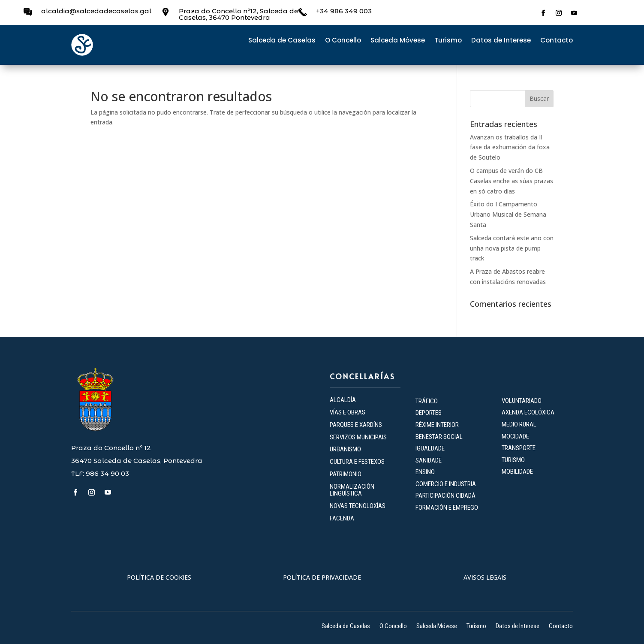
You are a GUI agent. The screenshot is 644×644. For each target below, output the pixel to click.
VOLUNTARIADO (522, 401)
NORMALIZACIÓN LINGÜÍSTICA (352, 490)
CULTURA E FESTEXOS (357, 462)
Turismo (448, 41)
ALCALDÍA (343, 400)
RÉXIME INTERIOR (437, 425)
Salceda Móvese (398, 41)
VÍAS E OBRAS (348, 412)
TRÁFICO (427, 401)
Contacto (557, 41)
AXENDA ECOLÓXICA (528, 412)
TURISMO (513, 460)
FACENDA (342, 518)
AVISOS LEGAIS (485, 577)
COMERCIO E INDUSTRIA (446, 484)
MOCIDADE (515, 436)
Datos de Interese (501, 41)
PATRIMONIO (346, 474)
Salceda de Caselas (282, 41)
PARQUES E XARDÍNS (356, 425)
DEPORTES (429, 413)
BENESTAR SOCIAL (440, 437)
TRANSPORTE (519, 448)
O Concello (343, 41)
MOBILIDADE (517, 472)
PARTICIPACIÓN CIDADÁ (445, 496)
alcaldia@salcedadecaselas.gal (96, 11)
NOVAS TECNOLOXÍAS (358, 506)
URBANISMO (345, 449)
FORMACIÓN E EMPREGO (447, 508)
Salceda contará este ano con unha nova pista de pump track (512, 248)
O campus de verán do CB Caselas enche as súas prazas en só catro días (512, 181)
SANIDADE (429, 460)
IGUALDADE (430, 448)
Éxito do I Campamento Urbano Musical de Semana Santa (508, 214)
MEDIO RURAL (519, 424)
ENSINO (425, 472)
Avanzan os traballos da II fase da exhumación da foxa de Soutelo (510, 147)
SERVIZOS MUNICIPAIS (358, 437)
